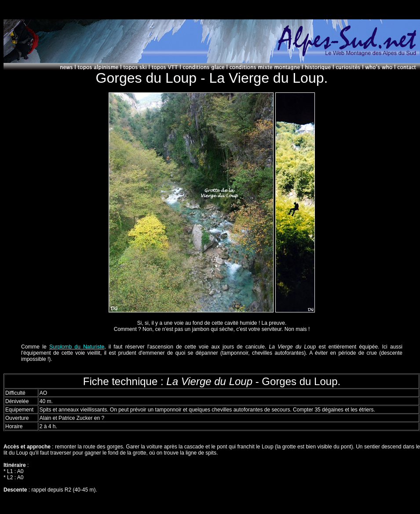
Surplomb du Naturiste (77, 347)
